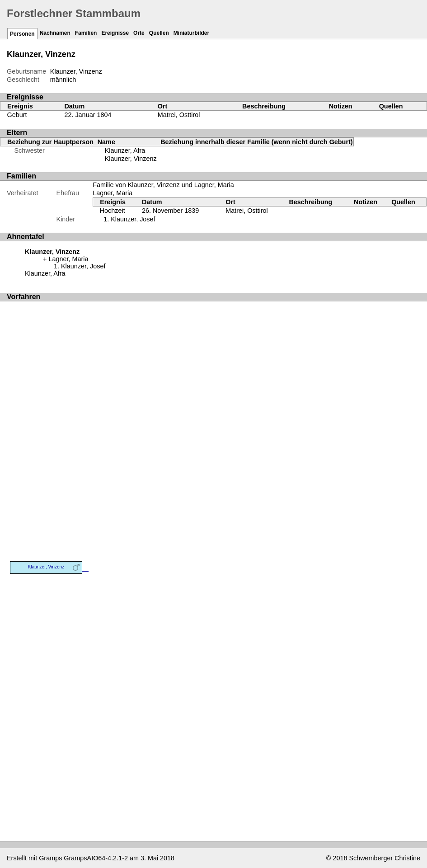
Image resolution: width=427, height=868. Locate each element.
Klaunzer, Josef (133, 219)
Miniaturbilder (191, 33)
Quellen (159, 33)
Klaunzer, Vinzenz (131, 159)
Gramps (50, 858)
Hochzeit (113, 211)
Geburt (17, 115)
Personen (22, 34)
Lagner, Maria (113, 193)
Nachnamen (55, 33)
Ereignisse (115, 33)
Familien (86, 33)
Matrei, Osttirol (179, 115)
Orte (139, 33)
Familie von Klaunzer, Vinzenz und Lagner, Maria (163, 185)
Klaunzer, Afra (125, 150)
